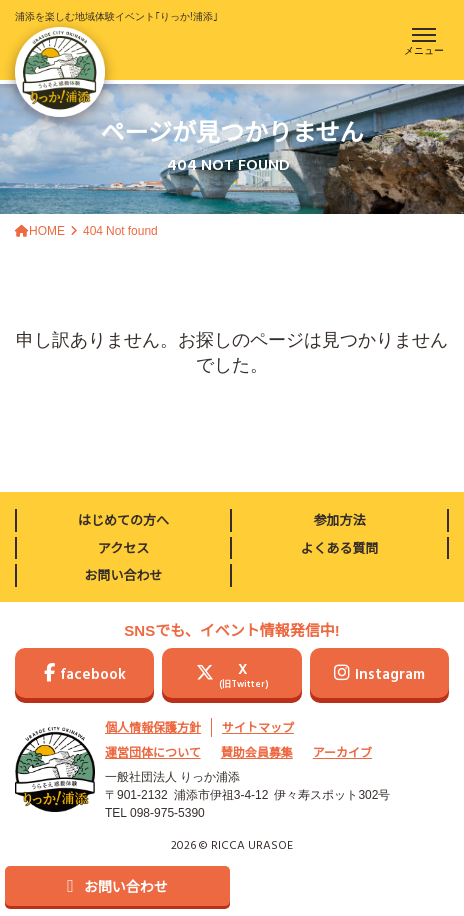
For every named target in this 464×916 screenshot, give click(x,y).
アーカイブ (342, 751)
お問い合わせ (123, 574)
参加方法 (339, 519)
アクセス (123, 547)
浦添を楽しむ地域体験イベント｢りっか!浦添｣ (116, 62)
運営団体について (153, 751)
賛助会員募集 (257, 751)
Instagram (379, 675)
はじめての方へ (123, 519)
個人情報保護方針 (153, 726)
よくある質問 (339, 547)
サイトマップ (258, 726)
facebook (85, 675)
